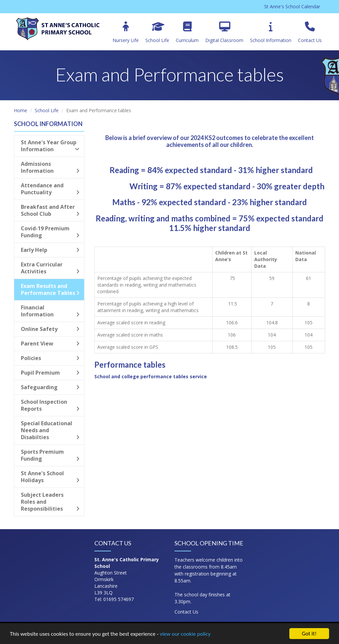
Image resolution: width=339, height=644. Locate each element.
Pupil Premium (50, 373)
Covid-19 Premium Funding (50, 232)
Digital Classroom (224, 32)
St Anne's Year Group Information (50, 146)
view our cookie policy (185, 634)
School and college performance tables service (151, 376)
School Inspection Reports (50, 405)
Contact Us (310, 32)
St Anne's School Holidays (50, 477)
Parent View (50, 344)
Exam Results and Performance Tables (50, 289)
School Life (157, 32)
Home (21, 110)
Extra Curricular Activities (50, 268)
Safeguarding (50, 387)
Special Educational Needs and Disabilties (50, 430)
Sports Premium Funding (50, 455)
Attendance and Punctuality (50, 189)
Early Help (50, 250)
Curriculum (187, 32)
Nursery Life (126, 32)
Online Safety (50, 329)
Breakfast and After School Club (50, 210)
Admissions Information (50, 167)
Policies (50, 358)
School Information (271, 32)
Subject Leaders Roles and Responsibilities (50, 502)
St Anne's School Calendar (292, 6)
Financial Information (50, 311)
